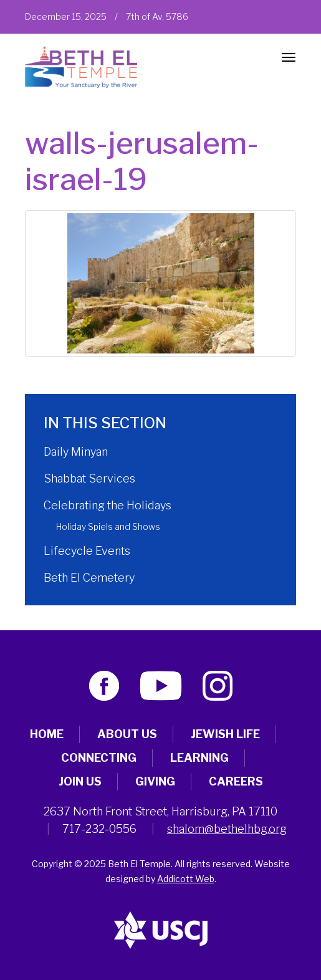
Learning (199, 758)
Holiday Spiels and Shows (108, 526)
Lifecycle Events (87, 551)
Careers (236, 781)
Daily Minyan (76, 452)
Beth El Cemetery (89, 578)
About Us (127, 734)
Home (47, 734)
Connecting (99, 758)
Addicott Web (186, 879)
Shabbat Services (89, 478)
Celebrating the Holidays (108, 505)
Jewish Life (225, 734)
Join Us (80, 781)
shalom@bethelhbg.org (227, 829)
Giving (155, 781)
